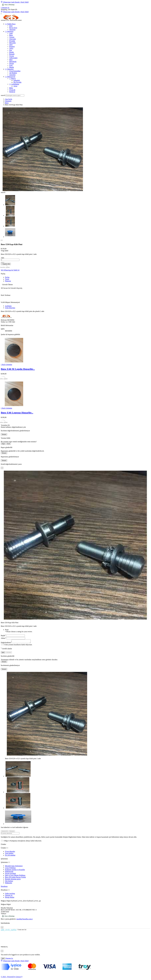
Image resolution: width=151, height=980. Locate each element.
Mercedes (12, 43)
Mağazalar (9, 883)
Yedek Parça (10, 24)
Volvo (11, 48)
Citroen (12, 37)
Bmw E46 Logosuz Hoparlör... (17, 413)
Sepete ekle (6, 264)
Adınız (3, 638)
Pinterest (8, 281)
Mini (11, 60)
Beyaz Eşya (13, 28)
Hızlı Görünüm (6, 365)
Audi (11, 33)
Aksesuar (12, 30)
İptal (3, 653)
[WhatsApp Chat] (15, 2)
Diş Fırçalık (17, 82)
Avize (15, 86)
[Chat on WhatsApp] (8, 6)
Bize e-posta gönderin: (9, 920)
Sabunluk (17, 80)
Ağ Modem (13, 73)
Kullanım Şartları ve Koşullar (15, 870)
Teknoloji (9, 69)
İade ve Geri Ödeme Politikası (15, 876)
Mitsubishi (13, 62)
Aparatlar (12, 75)
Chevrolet (13, 39)
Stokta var (4, 322)
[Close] (2, 928)
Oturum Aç (9, 896)
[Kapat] (2, 468)
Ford (11, 65)
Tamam (4, 434)
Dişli (11, 26)
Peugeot (12, 46)
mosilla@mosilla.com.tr (25, 920)
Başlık (3, 636)
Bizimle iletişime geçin (13, 880)
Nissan (12, 63)
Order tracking (10, 894)
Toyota (12, 56)
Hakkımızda (9, 872)
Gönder (9, 653)
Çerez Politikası (10, 868)
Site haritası (9, 882)
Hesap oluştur (10, 898)
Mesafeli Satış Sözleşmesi (14, 866)
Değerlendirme (6, 643)
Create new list (14, 930)
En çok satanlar (10, 856)
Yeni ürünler (9, 854)
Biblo (11, 88)
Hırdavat (12, 92)
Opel (11, 45)
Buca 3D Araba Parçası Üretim (15, 878)
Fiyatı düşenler (10, 852)
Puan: (7, 630)
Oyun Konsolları (15, 71)
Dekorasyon (10, 77)
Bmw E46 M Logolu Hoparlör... (18, 369)
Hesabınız (4, 887)
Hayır (3, 444)
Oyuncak (12, 90)
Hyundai (12, 41)
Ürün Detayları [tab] (10, 308)
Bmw (11, 35)
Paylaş (7, 277)
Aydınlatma (14, 84)
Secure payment (10, 874)
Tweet (7, 279)
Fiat (11, 50)
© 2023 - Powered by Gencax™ (12, 977)
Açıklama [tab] (8, 306)
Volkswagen (13, 58)
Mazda (12, 67)
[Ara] (15, 95)
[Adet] (10, 260)
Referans (4, 320)
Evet (9, 444)
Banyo (12, 78)
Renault (12, 54)
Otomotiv (9, 31)
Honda (11, 52)
